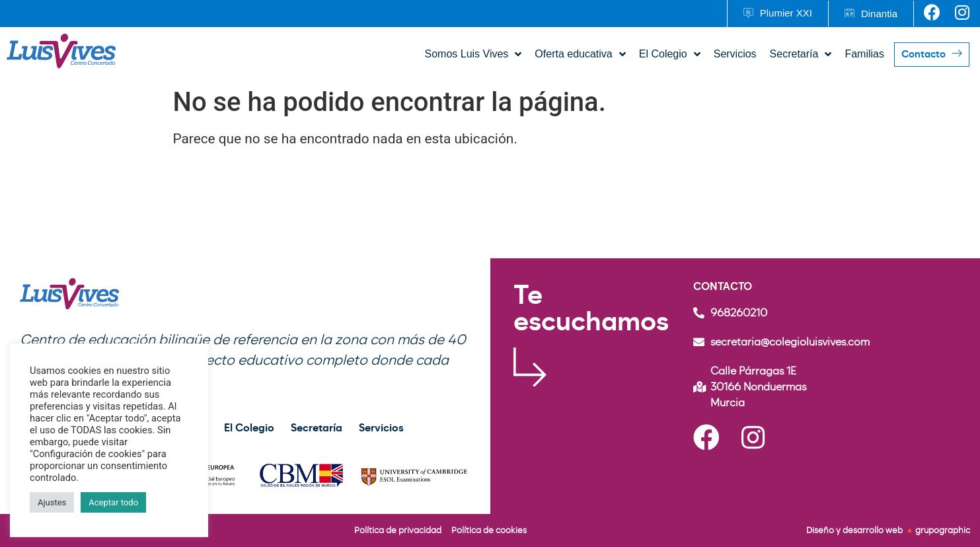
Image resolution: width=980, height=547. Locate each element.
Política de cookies (489, 530)
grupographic (943, 530)
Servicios (381, 428)
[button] (777, 14)
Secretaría (317, 428)
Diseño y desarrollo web (855, 530)
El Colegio (249, 428)
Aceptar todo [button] (113, 502)
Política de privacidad (398, 530)
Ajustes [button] (52, 502)
